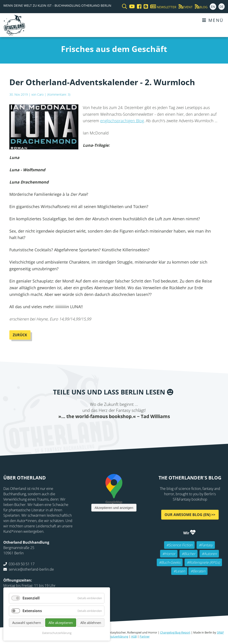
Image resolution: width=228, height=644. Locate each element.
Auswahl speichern (27, 623)
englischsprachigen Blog (122, 121)
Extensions (32, 611)
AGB (134, 636)
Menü (213, 20)
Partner (145, 636)
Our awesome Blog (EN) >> (190, 515)
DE (222, 7)
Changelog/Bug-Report (175, 632)
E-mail (105, 428)
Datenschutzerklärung (114, 636)
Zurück (20, 335)
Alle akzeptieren (61, 623)
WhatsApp (123, 428)
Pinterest (141, 428)
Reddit (114, 428)
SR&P (220, 632)
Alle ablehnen (91, 623)
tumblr (132, 428)
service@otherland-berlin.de (31, 569)
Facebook (87, 428)
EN (213, 7)
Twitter (96, 428)
